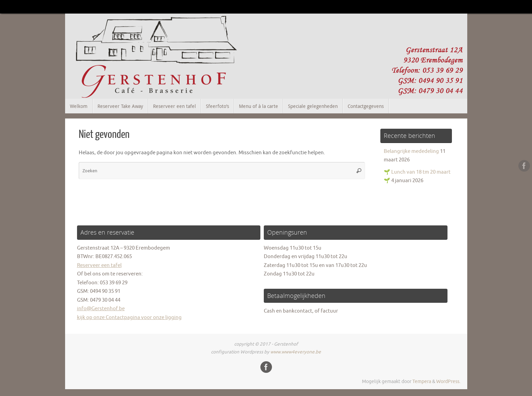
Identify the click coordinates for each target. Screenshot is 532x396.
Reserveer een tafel (99, 265)
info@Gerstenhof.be (101, 309)
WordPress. (448, 382)
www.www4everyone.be (296, 352)
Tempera (422, 382)
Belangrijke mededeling (411, 151)
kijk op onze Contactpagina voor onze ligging (129, 318)
